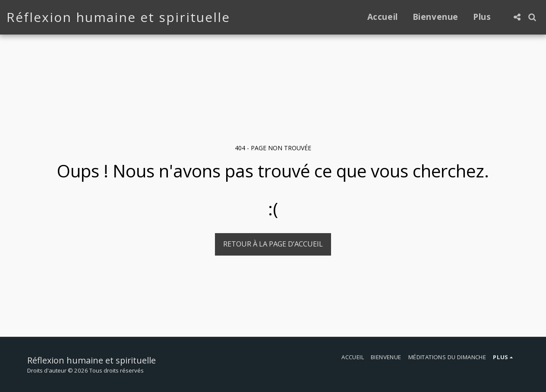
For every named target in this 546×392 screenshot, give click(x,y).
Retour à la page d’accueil (273, 244)
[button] (517, 17)
